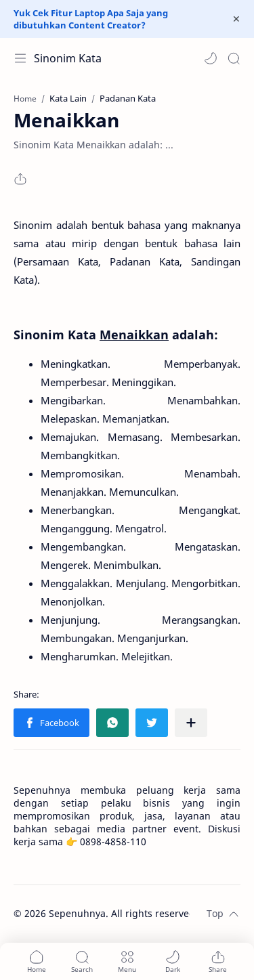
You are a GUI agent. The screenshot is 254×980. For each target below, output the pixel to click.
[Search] (234, 58)
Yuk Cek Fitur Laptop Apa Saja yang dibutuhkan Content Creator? (91, 19)
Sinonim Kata (68, 58)
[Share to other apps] (191, 723)
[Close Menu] (236, 19)
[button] (211, 58)
